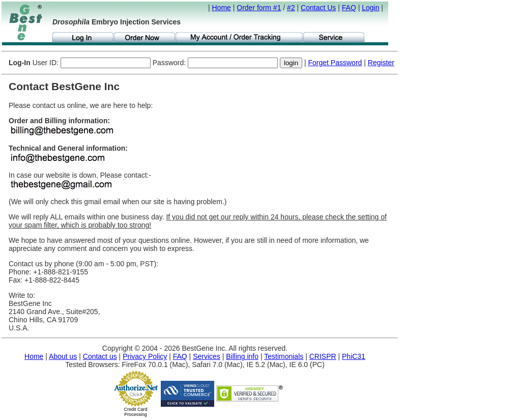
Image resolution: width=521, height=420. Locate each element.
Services (207, 356)
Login (370, 8)
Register (381, 63)
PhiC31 (354, 356)
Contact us (100, 356)
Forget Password (335, 63)
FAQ (349, 8)
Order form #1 (259, 8)
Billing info (242, 356)
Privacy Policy (145, 356)
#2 (291, 8)
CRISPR (323, 356)
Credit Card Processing (135, 412)
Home (222, 8)
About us (63, 356)
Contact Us (318, 8)
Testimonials (284, 356)
